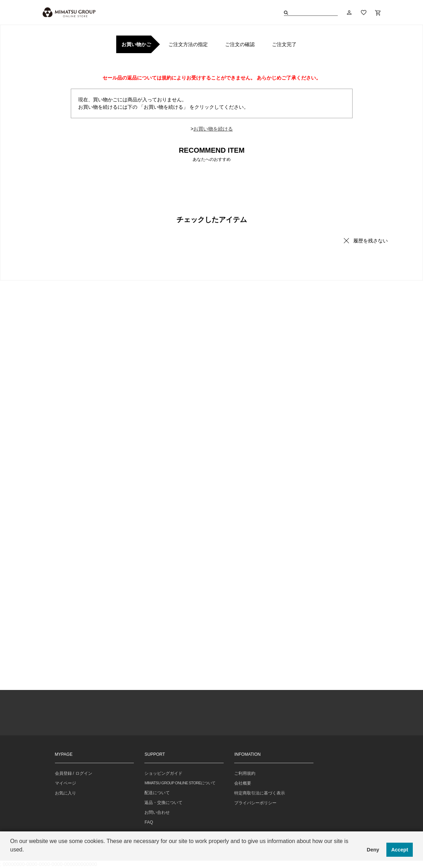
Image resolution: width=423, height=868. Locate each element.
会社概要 (243, 783)
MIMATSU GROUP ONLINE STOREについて (180, 783)
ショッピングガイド (163, 773)
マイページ (66, 783)
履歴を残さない (371, 241)
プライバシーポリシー (255, 803)
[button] (11, 859)
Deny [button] (373, 850)
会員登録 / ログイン (74, 773)
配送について (157, 793)
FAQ (149, 822)
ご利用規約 (245, 773)
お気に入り (66, 793)
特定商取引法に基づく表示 (260, 793)
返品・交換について (163, 803)
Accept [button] (400, 850)
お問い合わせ (157, 812)
